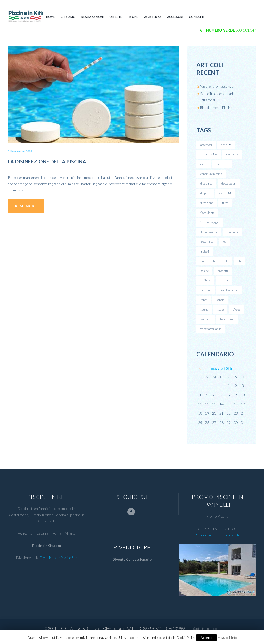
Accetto (207, 638)
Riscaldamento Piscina (217, 108)
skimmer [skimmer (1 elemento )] (207, 325)
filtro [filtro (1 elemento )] (226, 205)
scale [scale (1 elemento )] (221, 315)
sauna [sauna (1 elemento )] (204, 315)
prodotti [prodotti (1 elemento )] (224, 275)
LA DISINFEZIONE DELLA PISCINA (53, 161)
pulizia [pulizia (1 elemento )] (224, 285)
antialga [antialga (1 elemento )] (227, 145)
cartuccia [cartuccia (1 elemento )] (233, 155)
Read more (28, 207)
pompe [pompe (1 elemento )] (205, 275)
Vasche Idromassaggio (217, 86)
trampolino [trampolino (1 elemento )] (229, 325)
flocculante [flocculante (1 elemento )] (208, 215)
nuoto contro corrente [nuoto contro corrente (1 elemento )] (215, 265)
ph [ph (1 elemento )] (240, 265)
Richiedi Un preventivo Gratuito (217, 542)
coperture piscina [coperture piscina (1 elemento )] (212, 175)
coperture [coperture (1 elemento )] (222, 165)
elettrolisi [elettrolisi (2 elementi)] (225, 195)
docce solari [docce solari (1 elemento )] (230, 185)
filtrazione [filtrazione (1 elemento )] (207, 205)
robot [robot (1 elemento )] (204, 305)
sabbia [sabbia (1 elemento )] (221, 305)
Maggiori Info (227, 638)
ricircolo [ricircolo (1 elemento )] (206, 295)
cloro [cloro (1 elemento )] (204, 165)
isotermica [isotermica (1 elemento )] (207, 245)
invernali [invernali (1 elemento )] (233, 235)
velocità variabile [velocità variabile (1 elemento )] (211, 335)
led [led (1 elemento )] (225, 245)
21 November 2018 (21, 151)
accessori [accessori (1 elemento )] (207, 145)
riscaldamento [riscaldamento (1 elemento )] (229, 295)
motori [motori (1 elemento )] (205, 255)
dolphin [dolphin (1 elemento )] (205, 195)
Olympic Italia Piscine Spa (58, 565)
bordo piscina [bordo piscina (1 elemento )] (209, 155)
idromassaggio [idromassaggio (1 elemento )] (210, 225)
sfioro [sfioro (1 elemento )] (237, 315)
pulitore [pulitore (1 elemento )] (205, 285)
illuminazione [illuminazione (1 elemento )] (209, 235)
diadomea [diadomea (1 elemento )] (207, 185)
